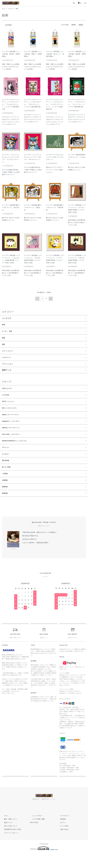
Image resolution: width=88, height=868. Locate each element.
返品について (6, 837)
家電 (4, 324)
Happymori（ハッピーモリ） (14, 428)
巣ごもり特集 (7, 479)
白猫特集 (6, 493)
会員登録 (61, 834)
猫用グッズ (7, 373)
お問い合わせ (62, 844)
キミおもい (7, 464)
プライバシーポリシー (9, 848)
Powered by (44, 863)
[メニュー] (85, 3)
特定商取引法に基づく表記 (11, 844)
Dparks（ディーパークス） (13, 421)
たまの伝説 (7, 399)
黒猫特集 (6, 501)
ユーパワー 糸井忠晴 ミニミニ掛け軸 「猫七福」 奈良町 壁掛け (11, 54)
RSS (31, 837)
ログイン (61, 837)
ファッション (7, 367)
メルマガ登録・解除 (36, 834)
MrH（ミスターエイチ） (12, 414)
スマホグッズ (7, 360)
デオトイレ (7, 457)
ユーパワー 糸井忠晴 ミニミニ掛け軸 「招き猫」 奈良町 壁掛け (77, 54)
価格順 (74, 25)
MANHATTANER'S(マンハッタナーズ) (18, 450)
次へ (50, 298)
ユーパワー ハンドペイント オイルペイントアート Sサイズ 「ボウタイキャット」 (33, 157)
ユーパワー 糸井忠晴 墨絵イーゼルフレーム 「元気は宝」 (33, 207)
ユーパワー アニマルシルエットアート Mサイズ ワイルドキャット (55, 157)
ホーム (4, 9)
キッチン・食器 (8, 331)
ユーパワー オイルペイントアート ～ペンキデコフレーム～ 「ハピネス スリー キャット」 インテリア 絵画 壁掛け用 (55, 104)
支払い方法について (8, 841)
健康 (4, 339)
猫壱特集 (6, 508)
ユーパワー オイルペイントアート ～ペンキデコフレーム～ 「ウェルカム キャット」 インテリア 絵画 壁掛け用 (11, 104)
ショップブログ (35, 831)
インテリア (12, 9)
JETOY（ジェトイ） (10, 406)
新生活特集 (7, 472)
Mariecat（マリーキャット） (14, 435)
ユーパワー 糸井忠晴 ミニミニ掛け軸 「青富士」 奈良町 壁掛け (33, 54)
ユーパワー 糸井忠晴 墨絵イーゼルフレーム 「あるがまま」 (11, 207)
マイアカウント (63, 831)
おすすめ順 (65, 25)
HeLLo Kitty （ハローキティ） (14, 443)
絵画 (19, 9)
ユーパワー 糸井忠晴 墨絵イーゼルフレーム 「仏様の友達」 (55, 207)
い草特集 (6, 486)
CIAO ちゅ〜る (8, 392)
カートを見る (62, 841)
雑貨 (4, 346)
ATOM (36, 837)
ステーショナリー (9, 353)
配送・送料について (8, 834)
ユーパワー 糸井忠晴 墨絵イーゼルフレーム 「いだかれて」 (77, 157)
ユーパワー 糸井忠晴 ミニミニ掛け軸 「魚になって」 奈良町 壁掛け (55, 54)
